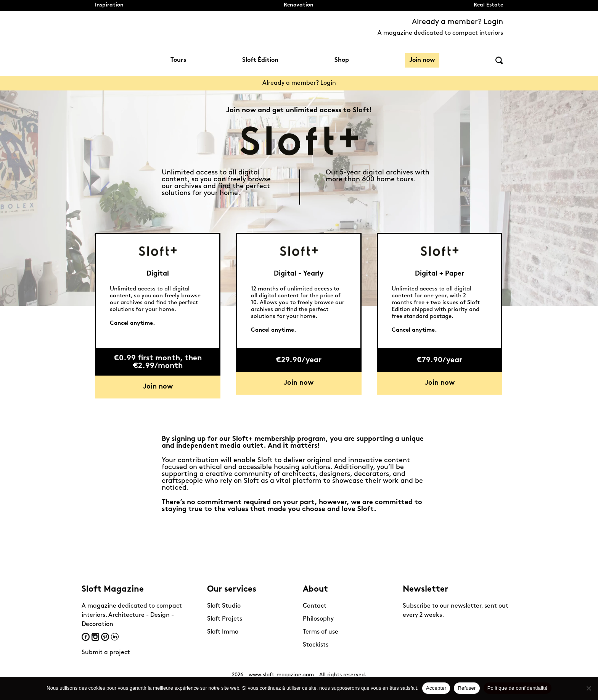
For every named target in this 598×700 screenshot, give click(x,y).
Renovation (299, 5)
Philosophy (318, 619)
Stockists (316, 645)
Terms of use (321, 632)
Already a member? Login (457, 22)
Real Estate (488, 5)
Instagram (95, 637)
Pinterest (105, 637)
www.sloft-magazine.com (281, 675)
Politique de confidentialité (518, 688)
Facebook (86, 637)
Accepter (436, 688)
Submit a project (106, 653)
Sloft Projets (225, 619)
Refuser (467, 688)
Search (499, 60)
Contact (315, 606)
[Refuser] (588, 688)
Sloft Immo (223, 632)
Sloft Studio (224, 606)
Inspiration (109, 5)
